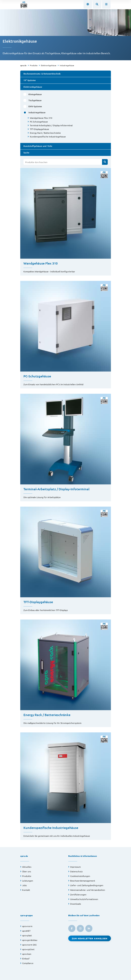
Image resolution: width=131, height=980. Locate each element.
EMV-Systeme (35, 106)
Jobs (24, 885)
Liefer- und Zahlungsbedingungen (87, 885)
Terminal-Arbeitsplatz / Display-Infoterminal (51, 125)
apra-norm (27, 926)
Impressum (75, 867)
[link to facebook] (72, 928)
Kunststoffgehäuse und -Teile (38, 146)
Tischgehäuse (35, 100)
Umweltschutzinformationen (84, 899)
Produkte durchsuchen (36, 162)
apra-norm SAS (29, 945)
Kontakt (26, 890)
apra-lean (27, 954)
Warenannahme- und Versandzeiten (88, 890)
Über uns (27, 871)
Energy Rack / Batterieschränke (45, 133)
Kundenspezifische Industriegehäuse (48, 137)
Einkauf (26, 958)
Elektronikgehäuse (49, 65)
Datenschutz (76, 871)
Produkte (34, 65)
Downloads (76, 904)
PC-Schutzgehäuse (39, 122)
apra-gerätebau (30, 940)
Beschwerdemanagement (83, 881)
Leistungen (28, 881)
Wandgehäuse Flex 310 (41, 118)
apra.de (23, 65)
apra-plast (27, 935)
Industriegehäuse (67, 65)
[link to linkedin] (89, 928)
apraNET (26, 931)
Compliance (28, 963)
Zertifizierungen (78, 894)
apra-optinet (28, 949)
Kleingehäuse (35, 94)
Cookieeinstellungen (80, 876)
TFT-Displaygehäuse (39, 129)
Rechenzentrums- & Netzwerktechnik (42, 74)
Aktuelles (27, 867)
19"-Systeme (30, 80)
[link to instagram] (80, 928)
